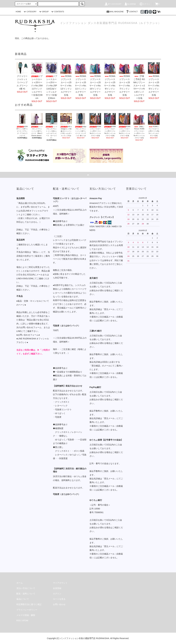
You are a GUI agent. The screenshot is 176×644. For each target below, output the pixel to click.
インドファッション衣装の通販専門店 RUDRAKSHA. (85, 638)
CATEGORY (30, 12)
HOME (18, 12)
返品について (23, 599)
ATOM (25, 621)
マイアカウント (60, 583)
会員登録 (130, 4)
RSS (19, 621)
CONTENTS (57, 12)
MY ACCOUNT (113, 4)
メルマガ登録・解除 (26, 615)
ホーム (20, 583)
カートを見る (59, 599)
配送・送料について (26, 594)
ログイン (145, 4)
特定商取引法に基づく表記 (29, 604)
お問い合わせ (59, 604)
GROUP (44, 12)
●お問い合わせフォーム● (28, 335)
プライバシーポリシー (27, 610)
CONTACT (132, 12)
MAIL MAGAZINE (115, 12)
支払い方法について (26, 588)
